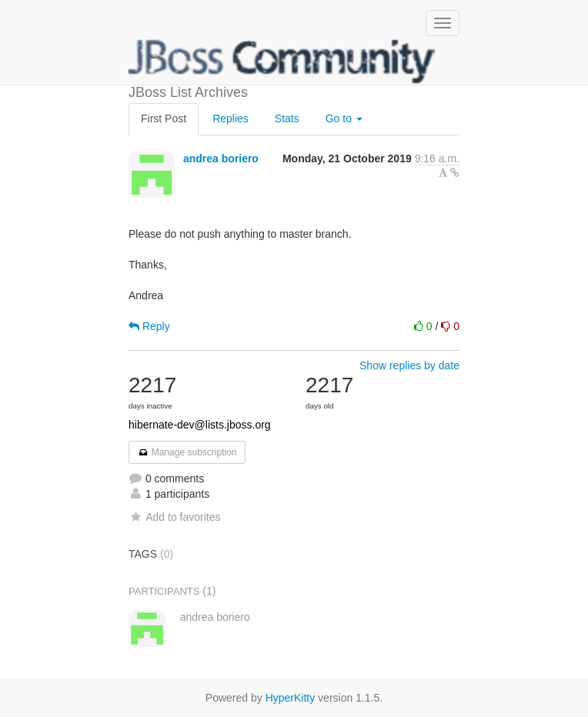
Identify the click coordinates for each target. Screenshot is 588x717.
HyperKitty (291, 698)
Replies (231, 118)
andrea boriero (221, 158)
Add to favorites (174, 517)
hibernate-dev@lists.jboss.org (200, 425)
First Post (164, 118)
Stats (287, 118)
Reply (149, 326)
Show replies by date (409, 365)
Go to (344, 118)
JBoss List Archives (282, 62)
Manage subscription (187, 452)
